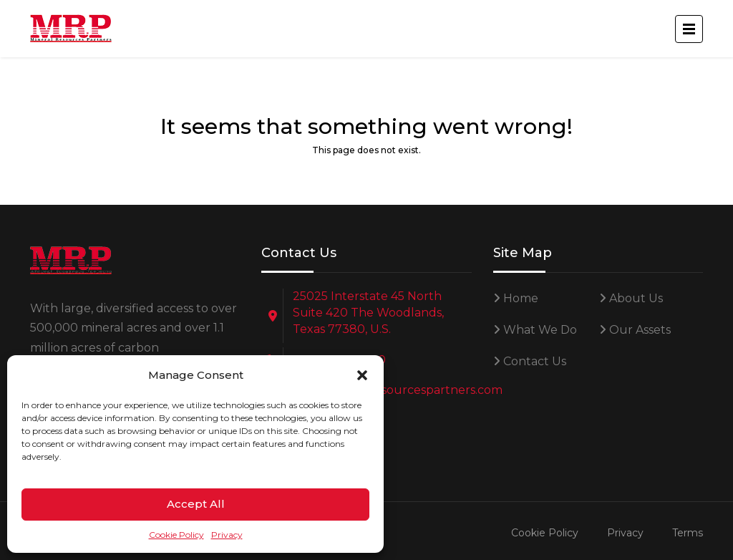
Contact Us (535, 361)
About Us (636, 298)
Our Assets (640, 330)
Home (521, 298)
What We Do (540, 330)
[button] (362, 375)
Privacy (227, 535)
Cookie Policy (176, 535)
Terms (688, 533)
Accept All (196, 504)
